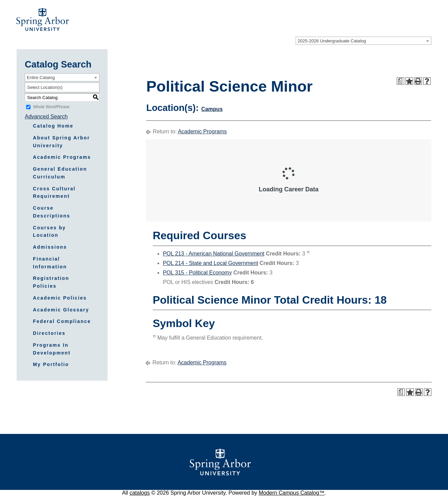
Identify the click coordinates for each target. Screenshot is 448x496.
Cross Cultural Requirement (54, 193)
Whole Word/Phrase (51, 107)
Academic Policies (60, 298)
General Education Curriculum (60, 173)
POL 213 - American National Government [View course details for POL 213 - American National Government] (214, 254)
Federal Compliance (62, 321)
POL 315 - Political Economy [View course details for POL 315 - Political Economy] (197, 273)
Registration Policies (51, 282)
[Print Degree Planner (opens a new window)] (400, 81)
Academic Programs (62, 157)
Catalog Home (53, 126)
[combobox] (363, 41)
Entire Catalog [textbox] (41, 78)
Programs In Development (52, 349)
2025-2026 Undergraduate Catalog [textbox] (332, 41)
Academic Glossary (61, 310)
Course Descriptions (52, 212)
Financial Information (50, 263)
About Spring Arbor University (61, 142)
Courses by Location (49, 232)
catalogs (140, 493)
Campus (212, 109)
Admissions (50, 247)
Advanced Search (46, 117)
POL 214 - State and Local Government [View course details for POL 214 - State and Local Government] (210, 263)
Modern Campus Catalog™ (292, 493)
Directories (49, 333)
